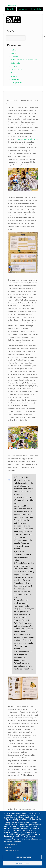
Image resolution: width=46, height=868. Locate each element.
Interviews (15, 56)
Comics (13, 53)
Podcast (14, 73)
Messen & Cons (16, 69)
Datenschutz (36, 9)
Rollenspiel (15, 79)
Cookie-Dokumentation (11, 850)
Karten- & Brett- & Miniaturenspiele (24, 60)
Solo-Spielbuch (16, 83)
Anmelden (12, 5)
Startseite (11, 9)
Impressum (23, 9)
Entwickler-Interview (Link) (25, 139)
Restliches (14, 76)
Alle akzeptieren (22, 863)
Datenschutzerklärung (11, 845)
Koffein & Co (15, 63)
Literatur (14, 66)
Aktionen (14, 50)
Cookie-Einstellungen (22, 857)
